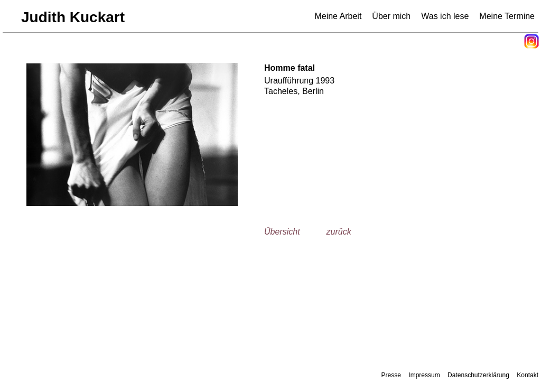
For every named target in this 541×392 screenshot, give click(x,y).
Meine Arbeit (338, 16)
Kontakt (528, 375)
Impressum (424, 375)
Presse (391, 375)
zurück (339, 232)
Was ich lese (445, 16)
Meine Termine (507, 16)
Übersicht (282, 232)
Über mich (391, 16)
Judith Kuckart (73, 17)
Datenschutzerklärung (478, 375)
